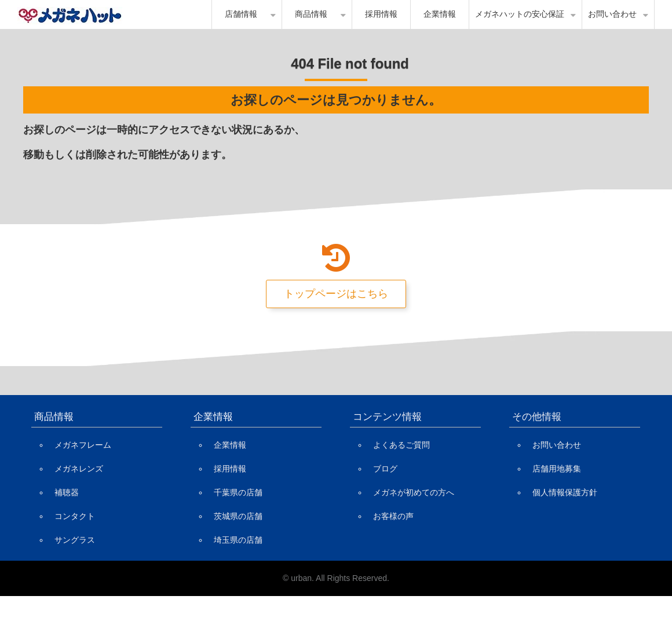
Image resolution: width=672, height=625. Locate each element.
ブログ (385, 469)
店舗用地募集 (557, 469)
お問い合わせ (612, 14)
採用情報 (381, 14)
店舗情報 (241, 14)
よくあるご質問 (401, 445)
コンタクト (75, 516)
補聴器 (67, 492)
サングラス (75, 540)
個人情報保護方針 (565, 492)
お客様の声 (393, 516)
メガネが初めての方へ (414, 492)
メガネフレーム (83, 445)
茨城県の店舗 (238, 516)
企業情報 (440, 14)
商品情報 (311, 14)
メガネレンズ (79, 469)
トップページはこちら (336, 294)
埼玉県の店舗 (238, 540)
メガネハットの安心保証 (520, 14)
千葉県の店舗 (238, 492)
